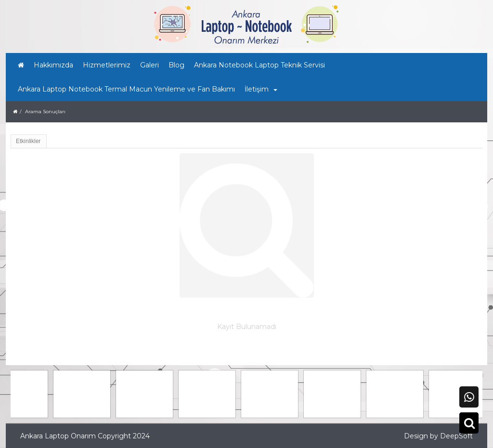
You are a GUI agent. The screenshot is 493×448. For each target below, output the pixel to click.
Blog (176, 65)
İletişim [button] (261, 89)
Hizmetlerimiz (107, 65)
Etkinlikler (28, 141)
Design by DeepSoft (438, 436)
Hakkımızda (53, 65)
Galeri (149, 65)
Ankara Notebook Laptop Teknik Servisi (259, 65)
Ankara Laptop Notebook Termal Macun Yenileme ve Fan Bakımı (126, 89)
